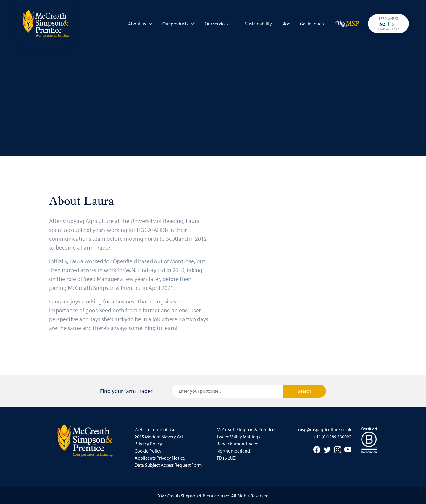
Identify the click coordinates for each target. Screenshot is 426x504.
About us (141, 24)
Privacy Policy (148, 444)
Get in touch (312, 24)
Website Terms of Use (155, 429)
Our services (220, 24)
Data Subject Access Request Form (168, 465)
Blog (286, 24)
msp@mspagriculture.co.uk (325, 429)
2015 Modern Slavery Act (159, 437)
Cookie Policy (148, 451)
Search (305, 391)
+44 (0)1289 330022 (332, 437)
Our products (179, 24)
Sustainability (258, 24)
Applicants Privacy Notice (160, 458)
